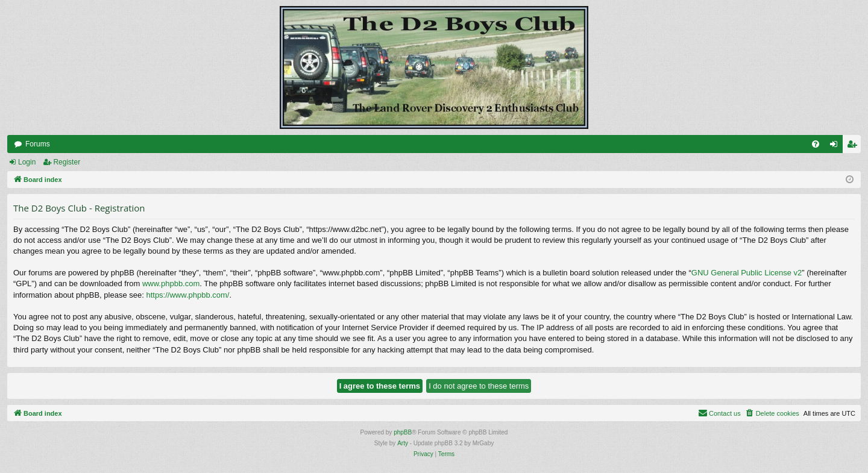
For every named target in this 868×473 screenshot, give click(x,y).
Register (67, 162)
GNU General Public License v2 (747, 273)
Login (27, 162)
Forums (38, 144)
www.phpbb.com (171, 283)
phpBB (403, 432)
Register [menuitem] (854, 146)
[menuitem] (816, 144)
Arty (403, 443)
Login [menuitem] (836, 146)
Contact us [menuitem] (719, 413)
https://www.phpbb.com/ (187, 295)
